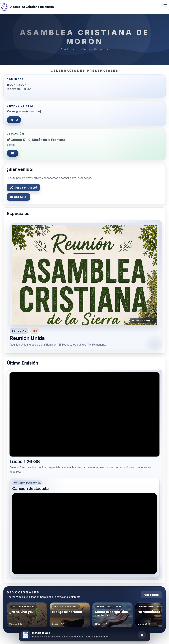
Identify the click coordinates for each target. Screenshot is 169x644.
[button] (84, 274)
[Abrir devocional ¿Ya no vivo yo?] (27, 615)
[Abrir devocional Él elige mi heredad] (70, 615)
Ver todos (151, 595)
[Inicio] (27, 7)
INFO (14, 120)
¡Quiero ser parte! (23, 187)
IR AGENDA (18, 197)
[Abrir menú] (165, 7)
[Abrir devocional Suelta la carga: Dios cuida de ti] (112, 615)
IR (13, 153)
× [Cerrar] (142, 635)
